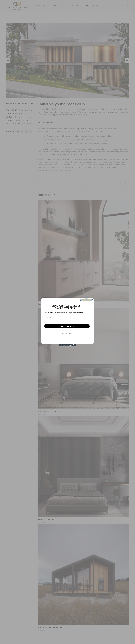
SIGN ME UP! (67, 326)
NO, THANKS (67, 334)
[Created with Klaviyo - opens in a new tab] (67, 345)
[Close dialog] (86, 300)
